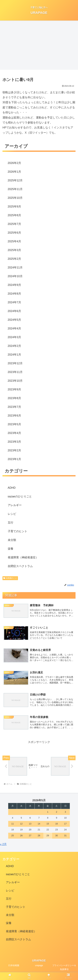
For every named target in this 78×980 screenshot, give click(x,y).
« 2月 (3, 845)
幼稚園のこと (10, 578)
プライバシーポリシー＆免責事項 (64, 968)
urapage (39, 966)
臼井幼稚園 (14, 966)
